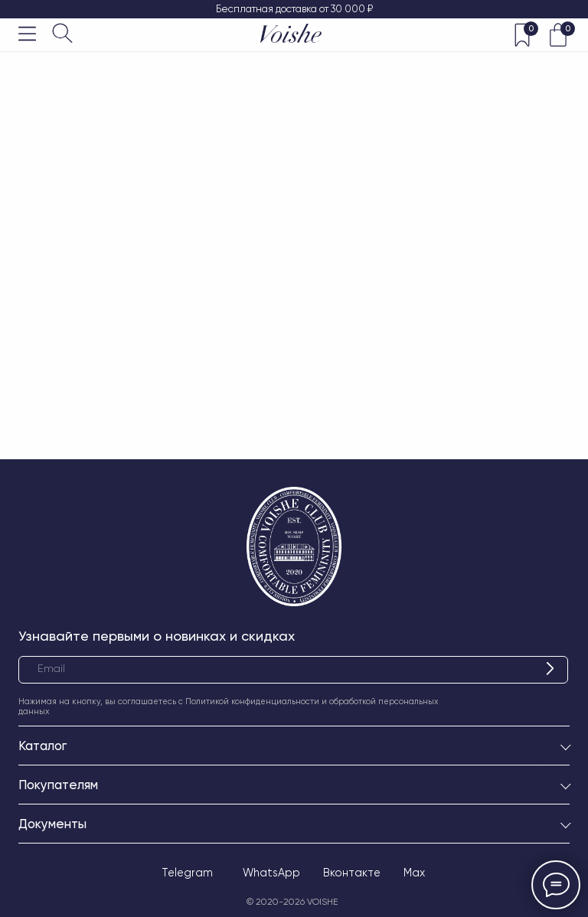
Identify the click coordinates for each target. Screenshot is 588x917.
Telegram (187, 873)
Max (414, 873)
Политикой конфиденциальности (252, 702)
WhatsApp (271, 873)
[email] (293, 670)
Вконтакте (352, 873)
